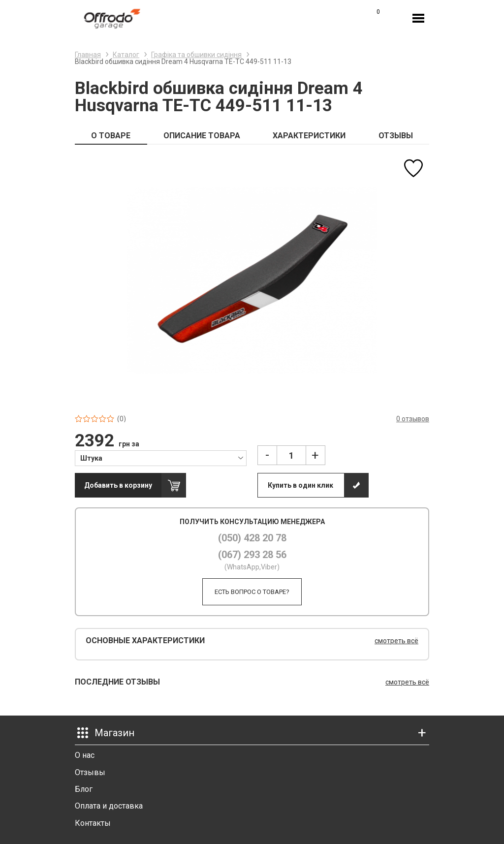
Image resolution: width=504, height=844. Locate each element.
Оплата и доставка (109, 806)
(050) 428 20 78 (252, 538)
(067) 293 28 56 (252, 555)
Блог (84, 789)
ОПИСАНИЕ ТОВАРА (202, 136)
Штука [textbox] (91, 458)
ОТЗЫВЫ (396, 136)
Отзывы (90, 772)
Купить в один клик (300, 485)
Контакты (93, 823)
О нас (85, 755)
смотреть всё (396, 641)
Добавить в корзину (118, 485)
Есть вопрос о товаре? (252, 592)
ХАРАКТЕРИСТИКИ (309, 136)
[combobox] (161, 458)
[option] (252, 280)
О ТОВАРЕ (111, 136)
